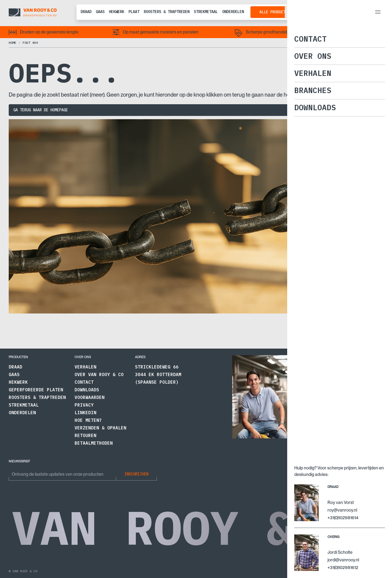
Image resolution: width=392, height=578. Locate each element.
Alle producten (275, 12)
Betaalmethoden (94, 443)
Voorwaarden (90, 397)
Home (13, 43)
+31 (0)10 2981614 (317, 435)
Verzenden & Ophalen (100, 428)
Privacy (84, 405)
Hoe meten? (88, 420)
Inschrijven (136, 474)
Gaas (100, 12)
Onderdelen (233, 12)
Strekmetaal (206, 12)
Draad (86, 12)
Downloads (87, 390)
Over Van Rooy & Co (99, 374)
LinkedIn (85, 413)
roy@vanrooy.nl (316, 427)
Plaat (134, 12)
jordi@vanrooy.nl (365, 427)
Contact (84, 382)
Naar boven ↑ (372, 571)
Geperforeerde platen (36, 390)
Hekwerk (117, 12)
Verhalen (85, 367)
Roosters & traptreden (167, 12)
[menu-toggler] (378, 12)
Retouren (85, 435)
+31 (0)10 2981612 (365, 435)
